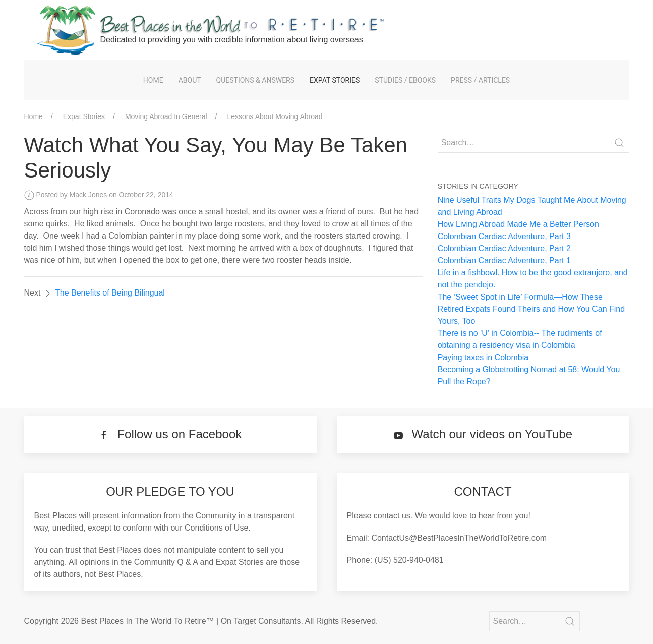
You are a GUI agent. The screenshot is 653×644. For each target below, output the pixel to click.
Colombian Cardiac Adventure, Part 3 (504, 236)
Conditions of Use (216, 528)
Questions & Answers (255, 80)
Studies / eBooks (405, 80)
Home (153, 80)
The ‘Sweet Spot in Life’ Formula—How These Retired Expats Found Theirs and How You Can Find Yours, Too (531, 309)
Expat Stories (335, 80)
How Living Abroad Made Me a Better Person (518, 224)
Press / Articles (480, 80)
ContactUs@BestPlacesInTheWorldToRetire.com (459, 538)
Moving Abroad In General (166, 116)
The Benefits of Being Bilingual (110, 293)
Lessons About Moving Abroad (275, 116)
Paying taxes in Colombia (483, 357)
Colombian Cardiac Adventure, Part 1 (504, 260)
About (190, 80)
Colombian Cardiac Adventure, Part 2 (504, 248)
